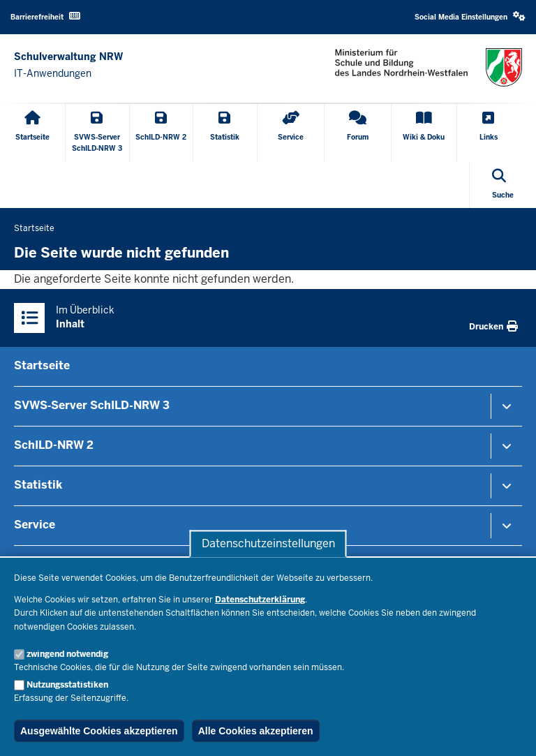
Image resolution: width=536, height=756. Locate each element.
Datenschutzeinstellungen (268, 543)
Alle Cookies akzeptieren (256, 731)
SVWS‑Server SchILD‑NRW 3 (92, 405)
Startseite (42, 365)
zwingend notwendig (67, 654)
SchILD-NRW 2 (54, 445)
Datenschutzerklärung (260, 600)
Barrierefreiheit (45, 16)
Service (35, 525)
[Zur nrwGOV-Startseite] (68, 65)
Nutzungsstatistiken (67, 685)
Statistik (38, 485)
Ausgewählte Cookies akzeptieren (99, 731)
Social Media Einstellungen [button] (470, 16)
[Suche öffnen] (503, 185)
